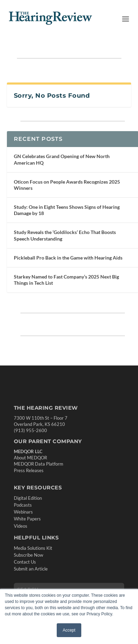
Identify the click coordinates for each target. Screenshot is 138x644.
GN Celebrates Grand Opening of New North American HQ (62, 159)
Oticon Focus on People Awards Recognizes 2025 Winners (67, 185)
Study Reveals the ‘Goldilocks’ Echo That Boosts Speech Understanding (65, 235)
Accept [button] (69, 630)
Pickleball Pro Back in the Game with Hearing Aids (68, 258)
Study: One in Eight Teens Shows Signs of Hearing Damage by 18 (67, 210)
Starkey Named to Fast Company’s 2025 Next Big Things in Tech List (66, 280)
